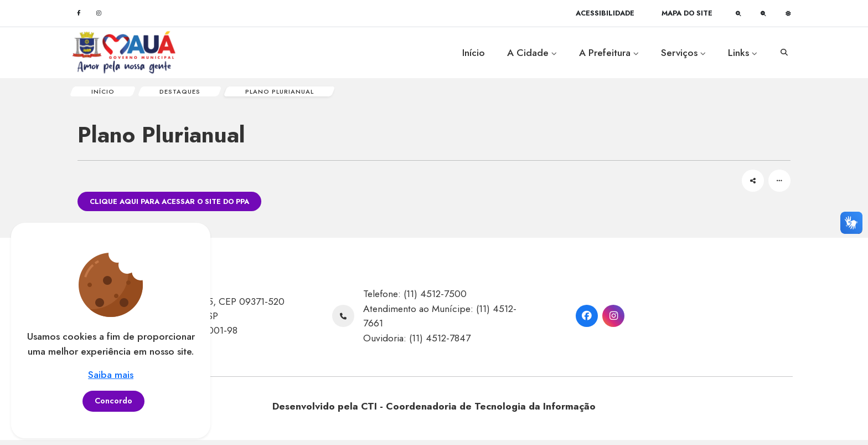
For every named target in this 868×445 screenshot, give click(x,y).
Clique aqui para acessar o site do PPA (169, 206)
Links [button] (743, 53)
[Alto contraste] (788, 13)
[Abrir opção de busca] (784, 53)
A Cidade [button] (532, 53)
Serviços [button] (683, 53)
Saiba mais (111, 375)
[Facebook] (79, 13)
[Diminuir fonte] (763, 13)
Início (474, 53)
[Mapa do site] (687, 13)
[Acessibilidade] (605, 13)
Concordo (113, 401)
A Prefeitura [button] (609, 53)
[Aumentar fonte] (738, 13)
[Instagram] (99, 13)
